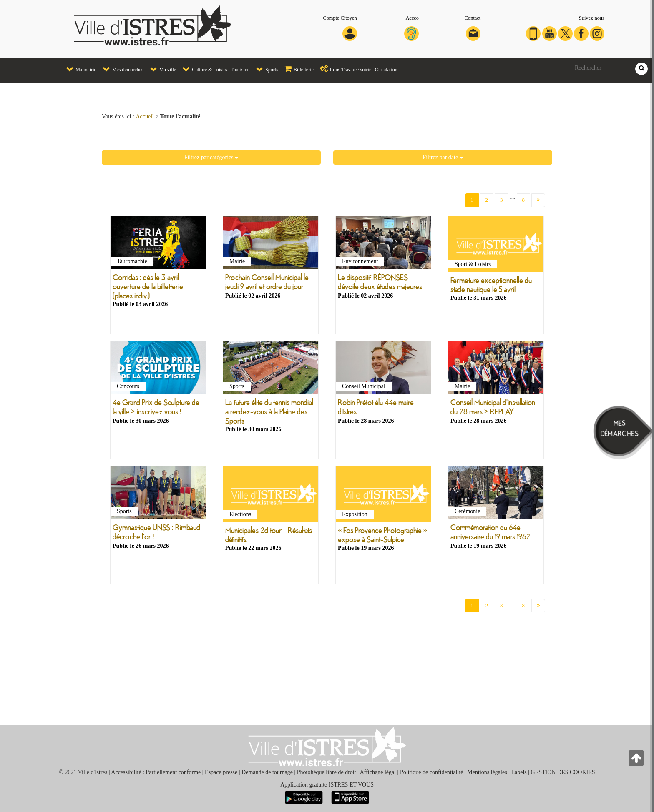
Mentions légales (487, 772)
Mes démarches (121, 69)
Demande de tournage (267, 772)
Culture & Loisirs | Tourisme (214, 69)
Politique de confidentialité (432, 772)
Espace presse (221, 772)
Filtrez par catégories (211, 157)
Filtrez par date (443, 157)
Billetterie (297, 69)
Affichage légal (378, 772)
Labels (519, 772)
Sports (265, 69)
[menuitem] (78, 69)
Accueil (145, 117)
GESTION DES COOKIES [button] (563, 772)
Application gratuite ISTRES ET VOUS (327, 785)
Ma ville (161, 69)
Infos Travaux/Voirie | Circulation (357, 69)
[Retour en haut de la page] (637, 760)
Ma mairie (79, 69)
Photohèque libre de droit (327, 772)
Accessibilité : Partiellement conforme (156, 772)
